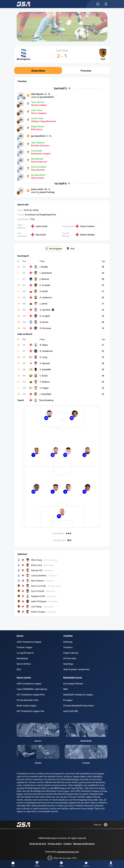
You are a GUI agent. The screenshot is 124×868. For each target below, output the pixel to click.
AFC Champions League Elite (31, 695)
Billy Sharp (37, 129)
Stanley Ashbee (39, 105)
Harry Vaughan (39, 113)
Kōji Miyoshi (37, 94)
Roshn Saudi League (26, 706)
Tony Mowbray (46, 400)
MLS (19, 669)
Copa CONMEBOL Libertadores (32, 689)
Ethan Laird (36, 565)
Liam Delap (36, 606)
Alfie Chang (36, 560)
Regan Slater (38, 126)
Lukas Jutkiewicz (39, 575)
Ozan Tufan (37, 110)
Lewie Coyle (37, 118)
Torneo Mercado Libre (28, 700)
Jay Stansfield (47, 97)
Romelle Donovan (40, 145)
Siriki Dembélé (39, 167)
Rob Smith (41, 235)
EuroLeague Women (73, 684)
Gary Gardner (38, 170)
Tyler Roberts (38, 143)
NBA (66, 689)
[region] (62, 70)
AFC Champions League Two (30, 711)
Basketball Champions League (78, 695)
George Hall (37, 570)
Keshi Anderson (39, 162)
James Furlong (47, 192)
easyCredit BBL (71, 711)
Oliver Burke (38, 178)
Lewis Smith (42, 226)
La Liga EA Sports (25, 653)
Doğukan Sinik (38, 596)
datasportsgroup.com (68, 852)
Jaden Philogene (39, 601)
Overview (38, 71)
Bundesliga (22, 658)
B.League (68, 700)
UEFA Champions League (29, 642)
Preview (86, 71)
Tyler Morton (38, 102)
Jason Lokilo (37, 189)
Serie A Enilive (24, 664)
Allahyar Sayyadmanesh (43, 121)
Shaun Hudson (87, 226)
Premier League (24, 647)
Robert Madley (88, 235)
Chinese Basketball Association (79, 706)
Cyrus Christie (38, 591)
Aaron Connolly (38, 586)
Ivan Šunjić (37, 151)
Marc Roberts (37, 581)
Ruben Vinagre (38, 612)
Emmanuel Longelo (41, 154)
